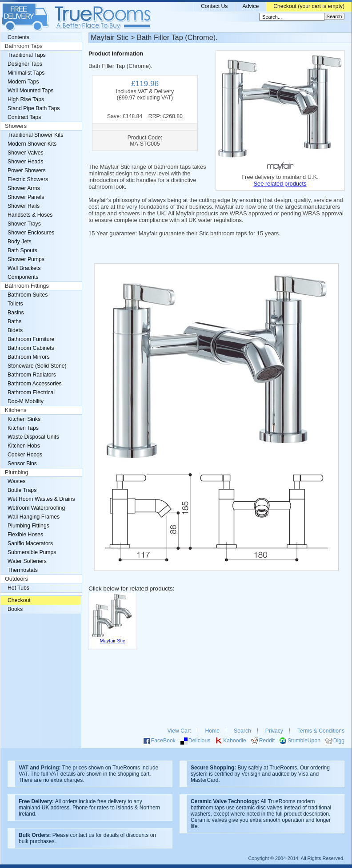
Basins (16, 313)
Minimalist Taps (26, 73)
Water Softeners (27, 561)
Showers (16, 126)
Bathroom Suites (28, 295)
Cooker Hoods (25, 455)
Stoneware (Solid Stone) (37, 366)
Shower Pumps (26, 259)
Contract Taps (24, 117)
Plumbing (17, 472)
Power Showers (27, 170)
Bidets (15, 330)
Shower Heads (25, 162)
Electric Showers (28, 179)
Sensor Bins (22, 464)
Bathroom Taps (24, 46)
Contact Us (214, 6)
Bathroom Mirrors (29, 357)
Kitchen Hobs (24, 446)
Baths (14, 321)
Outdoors (16, 579)
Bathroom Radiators (32, 375)
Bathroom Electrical (31, 392)
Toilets (15, 304)
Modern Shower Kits (32, 144)
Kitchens (16, 410)
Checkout (19, 600)
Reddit (267, 741)
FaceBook (163, 741)
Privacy (274, 731)
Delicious (200, 741)
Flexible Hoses (25, 535)
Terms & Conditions (321, 731)
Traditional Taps (27, 55)
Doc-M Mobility (26, 401)
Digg (339, 741)
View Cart (179, 731)
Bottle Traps (22, 490)
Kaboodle (235, 741)
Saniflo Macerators (30, 543)
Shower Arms (24, 188)
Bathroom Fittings (27, 286)
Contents (18, 37)
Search (242, 731)
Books (15, 609)
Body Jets (20, 242)
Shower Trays (24, 224)
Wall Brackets (24, 268)
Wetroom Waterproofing (36, 508)
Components (23, 277)
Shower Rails (24, 206)
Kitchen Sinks (24, 419)
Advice (250, 6)
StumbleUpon (304, 741)
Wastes (16, 481)
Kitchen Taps (23, 428)
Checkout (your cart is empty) (309, 6)
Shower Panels (26, 197)
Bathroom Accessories (35, 384)
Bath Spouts (22, 250)
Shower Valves (26, 153)
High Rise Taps (26, 99)
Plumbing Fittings (28, 526)
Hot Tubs (18, 588)
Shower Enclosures (31, 233)
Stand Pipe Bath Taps (34, 108)
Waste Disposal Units (33, 437)
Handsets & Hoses (30, 215)
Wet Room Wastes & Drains (41, 499)
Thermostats (23, 570)
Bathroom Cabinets (31, 348)
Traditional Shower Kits (35, 135)
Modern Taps (23, 82)
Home (212, 731)
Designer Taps (25, 64)
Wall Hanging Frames (34, 517)
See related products (280, 184)
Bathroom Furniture (31, 339)
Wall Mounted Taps (30, 91)
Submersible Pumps (32, 552)
